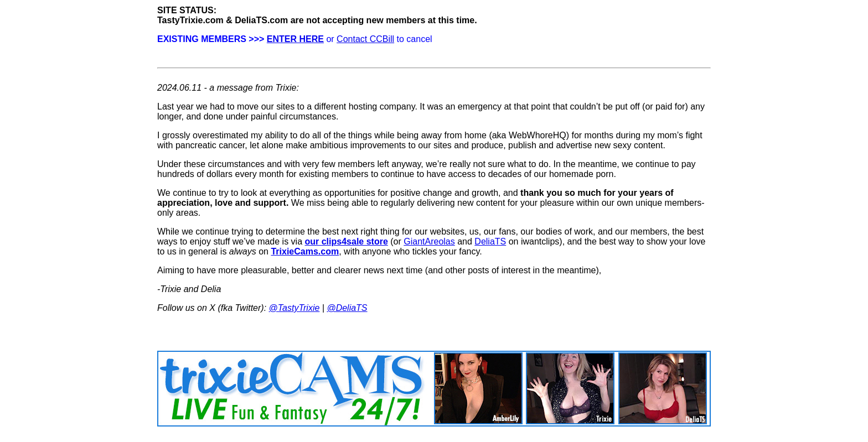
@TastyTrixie (294, 308)
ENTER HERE (295, 39)
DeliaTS (490, 241)
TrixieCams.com (305, 251)
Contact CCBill (365, 39)
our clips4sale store (347, 241)
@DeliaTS (347, 308)
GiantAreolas (429, 241)
